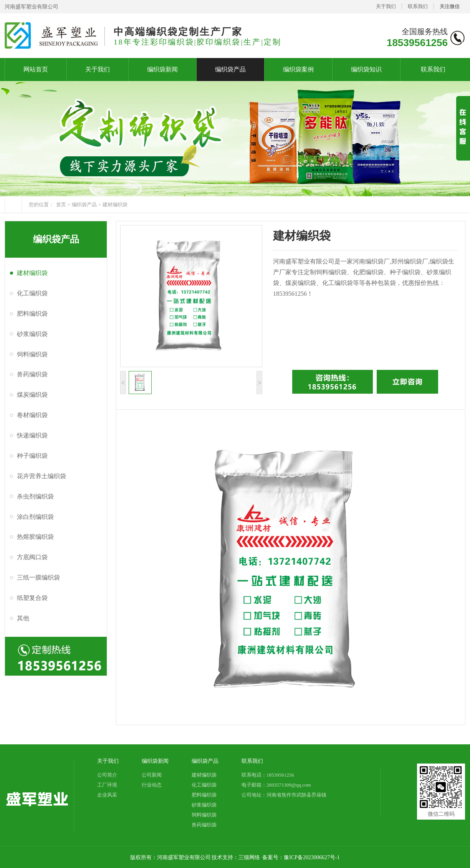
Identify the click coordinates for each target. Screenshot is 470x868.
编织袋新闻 (162, 69)
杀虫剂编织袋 (35, 496)
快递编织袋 (32, 435)
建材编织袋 (115, 205)
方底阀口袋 (32, 557)
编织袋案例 (298, 69)
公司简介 (107, 775)
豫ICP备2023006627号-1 (312, 857)
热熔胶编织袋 (35, 537)
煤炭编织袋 (32, 395)
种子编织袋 (32, 456)
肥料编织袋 (32, 314)
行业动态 (152, 785)
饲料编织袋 (32, 354)
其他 (23, 618)
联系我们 (418, 6)
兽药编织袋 (32, 374)
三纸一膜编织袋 (38, 577)
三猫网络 (249, 857)
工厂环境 (107, 785)
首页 (61, 205)
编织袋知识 (366, 69)
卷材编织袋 (32, 415)
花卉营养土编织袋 (41, 476)
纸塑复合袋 (32, 598)
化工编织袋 (32, 293)
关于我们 (386, 6)
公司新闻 (152, 775)
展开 (463, 135)
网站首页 (36, 69)
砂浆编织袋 (32, 334)
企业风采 (107, 795)
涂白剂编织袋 (35, 517)
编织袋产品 (230, 69)
